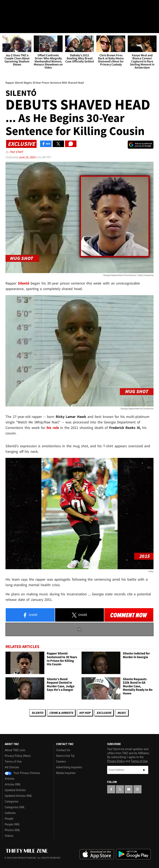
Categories (11, 802)
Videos (9, 836)
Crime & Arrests (61, 713)
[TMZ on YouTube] (129, 789)
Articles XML (13, 785)
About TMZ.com (15, 750)
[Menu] (6, 27)
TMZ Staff (16, 152)
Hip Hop (85, 713)
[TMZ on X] (16, 7)
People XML (12, 825)
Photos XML (12, 830)
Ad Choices (12, 767)
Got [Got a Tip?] (14, 17)
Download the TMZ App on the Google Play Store (133, 854)
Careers (61, 762)
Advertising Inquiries (69, 767)
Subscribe (144, 770)
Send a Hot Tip (65, 756)
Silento (37, 713)
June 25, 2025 (27, 157)
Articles (10, 779)
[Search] (153, 27)
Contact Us (63, 750)
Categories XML (15, 807)
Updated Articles (15, 790)
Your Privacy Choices (22, 773)
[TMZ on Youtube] (26, 7)
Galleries (10, 813)
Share (30, 615)
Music (122, 713)
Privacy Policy (116, 761)
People (9, 819)
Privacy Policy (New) (18, 756)
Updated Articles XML (18, 796)
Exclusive (104, 713)
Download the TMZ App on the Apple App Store (97, 854)
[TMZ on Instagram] (36, 7)
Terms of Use (13, 762)
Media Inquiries (66, 773)
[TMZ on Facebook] (7, 7)
